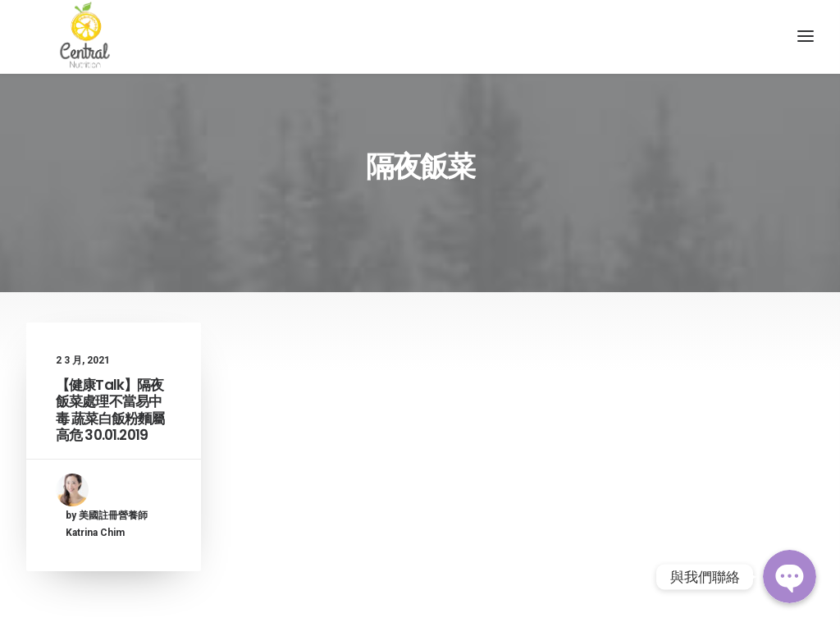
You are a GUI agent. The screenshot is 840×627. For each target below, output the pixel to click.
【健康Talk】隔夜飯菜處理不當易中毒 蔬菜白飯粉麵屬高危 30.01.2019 (110, 435)
